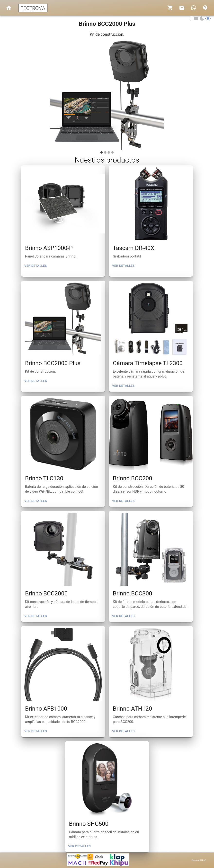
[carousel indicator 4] (112, 152)
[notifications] (170, 8)
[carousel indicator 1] (102, 152)
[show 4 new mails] (182, 8)
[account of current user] (205, 8)
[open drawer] (9, 8)
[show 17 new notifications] (194, 8)
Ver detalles (36, 266)
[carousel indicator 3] (109, 152)
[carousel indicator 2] (105, 152)
